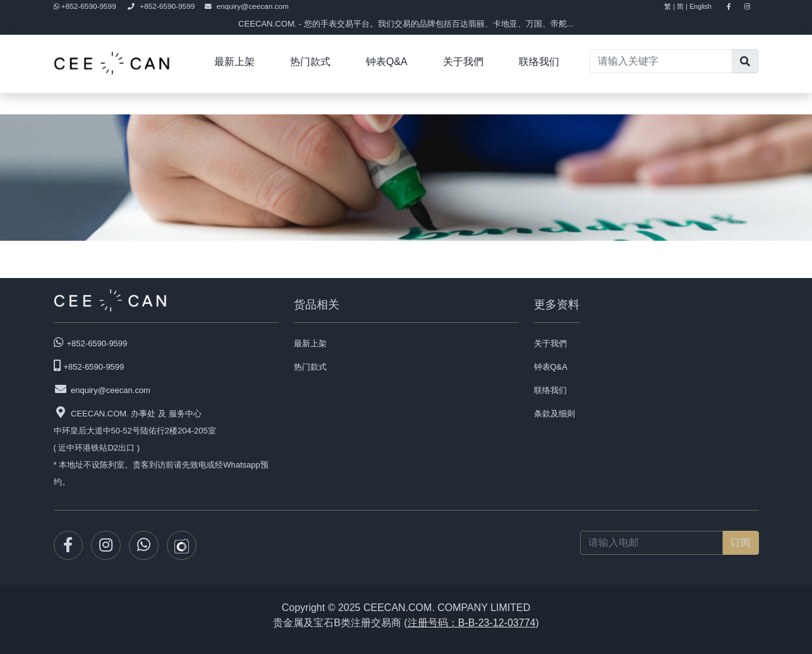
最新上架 (234, 62)
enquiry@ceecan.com (247, 6)
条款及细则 (554, 414)
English (706, 6)
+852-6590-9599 (86, 6)
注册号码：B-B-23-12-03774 (472, 623)
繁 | (670, 6)
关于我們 (463, 62)
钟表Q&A (387, 62)
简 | (682, 6)
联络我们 (539, 62)
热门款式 (310, 62)
